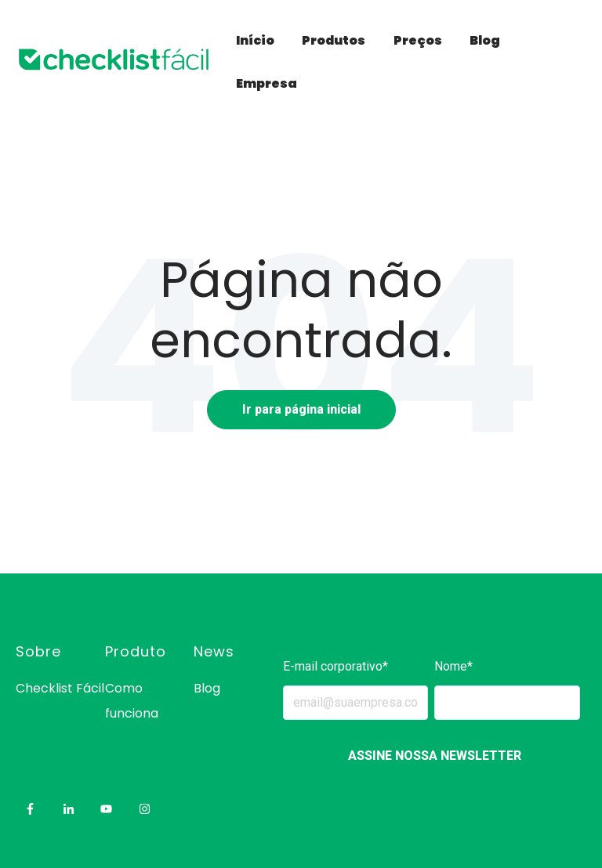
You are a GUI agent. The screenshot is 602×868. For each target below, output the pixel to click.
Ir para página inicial (301, 409)
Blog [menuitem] (207, 688)
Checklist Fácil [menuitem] (60, 688)
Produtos (334, 40)
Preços (418, 40)
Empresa (267, 83)
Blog (485, 40)
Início (255, 40)
